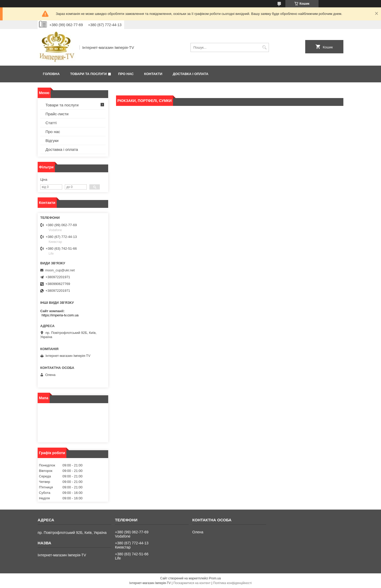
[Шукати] (264, 47)
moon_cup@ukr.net (60, 270)
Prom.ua (215, 578)
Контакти (153, 74)
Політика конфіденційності (233, 583)
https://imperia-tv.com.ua (60, 315)
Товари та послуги (88, 74)
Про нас (126, 74)
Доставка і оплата (190, 74)
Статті (51, 123)
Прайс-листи (57, 114)
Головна (51, 74)
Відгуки (52, 141)
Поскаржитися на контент (192, 583)
